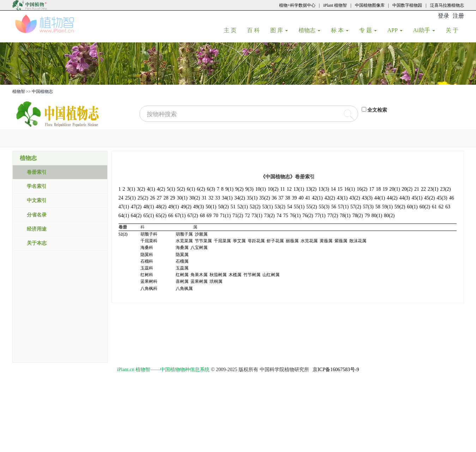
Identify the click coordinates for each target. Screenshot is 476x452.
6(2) (201, 189)
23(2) (445, 189)
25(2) (143, 198)
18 (378, 189)
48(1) (149, 207)
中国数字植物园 (407, 5)
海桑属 (182, 248)
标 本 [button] (340, 30)
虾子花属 (275, 241)
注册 (458, 16)
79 (367, 216)
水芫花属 (309, 241)
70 (216, 216)
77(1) (320, 216)
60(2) (425, 207)
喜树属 (182, 281)
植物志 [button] (309, 30)
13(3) (324, 189)
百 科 (256, 30)
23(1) (433, 189)
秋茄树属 (218, 275)
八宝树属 (199, 248)
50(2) (223, 207)
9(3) (249, 189)
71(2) (238, 216)
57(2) (356, 207)
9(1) (229, 189)
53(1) (267, 207)
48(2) (161, 207)
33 (218, 198)
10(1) (260, 189)
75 (286, 216)
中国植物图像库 (370, 5)
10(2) (273, 189)
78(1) (345, 216)
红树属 (182, 275)
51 (233, 207)
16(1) (350, 189)
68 (202, 216)
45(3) (442, 198)
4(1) (151, 189)
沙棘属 (201, 234)
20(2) (407, 189)
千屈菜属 (222, 241)
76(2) (308, 216)
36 (274, 198)
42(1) (317, 198)
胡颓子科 (149, 234)
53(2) (280, 207)
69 (209, 216)
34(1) (227, 198)
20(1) (394, 189)
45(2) (429, 198)
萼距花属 (256, 241)
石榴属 (182, 261)
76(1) (295, 216)
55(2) (312, 207)
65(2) (161, 216)
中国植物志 (42, 91)
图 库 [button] (279, 30)
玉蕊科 (147, 268)
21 (417, 189)
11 (282, 189)
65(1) (149, 216)
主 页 (233, 30)
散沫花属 (358, 241)
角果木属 (199, 275)
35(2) (265, 198)
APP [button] (395, 30)
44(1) (380, 198)
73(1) (257, 216)
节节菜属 (203, 241)
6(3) (211, 189)
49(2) (186, 207)
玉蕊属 (182, 268)
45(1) (417, 198)
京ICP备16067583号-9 (336, 370)
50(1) (211, 207)
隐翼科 (147, 255)
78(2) (357, 216)
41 (308, 198)
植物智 (19, 91)
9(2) (239, 189)
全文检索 (377, 110)
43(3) (367, 198)
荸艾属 (239, 241)
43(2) (355, 198)
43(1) (342, 198)
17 (372, 189)
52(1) (242, 207)
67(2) (193, 216)
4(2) (161, 189)
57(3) (368, 207)
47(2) (136, 207)
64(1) (124, 216)
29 (173, 198)
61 (434, 207)
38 (288, 198)
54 (290, 207)
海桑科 (147, 248)
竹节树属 (252, 275)
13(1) (299, 189)
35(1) (252, 198)
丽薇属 (292, 241)
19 (385, 189)
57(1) (343, 207)
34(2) (240, 198)
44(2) (392, 198)
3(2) (141, 189)
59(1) (387, 207)
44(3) (404, 198)
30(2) (194, 198)
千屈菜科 (149, 241)
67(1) (180, 216)
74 (279, 216)
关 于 (455, 30)
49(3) (198, 207)
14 (333, 189)
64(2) (136, 216)
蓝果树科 (149, 281)
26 (152, 198)
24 (121, 198)
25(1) (131, 198)
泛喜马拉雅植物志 (447, 5)
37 (281, 198)
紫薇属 (341, 241)
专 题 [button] (368, 30)
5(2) (181, 189)
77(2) (333, 216)
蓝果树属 (199, 281)
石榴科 (147, 261)
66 (171, 216)
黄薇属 (326, 241)
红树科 (147, 275)
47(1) (124, 207)
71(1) (225, 216)
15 (340, 189)
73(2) (269, 216)
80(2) (389, 216)
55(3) (324, 207)
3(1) (131, 189)
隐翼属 (182, 255)
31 (204, 198)
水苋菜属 (184, 241)
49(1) (174, 207)
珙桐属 (216, 281)
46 (452, 198)
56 (334, 207)
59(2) (400, 207)
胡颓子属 (184, 234)
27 (159, 198)
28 (166, 198)
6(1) (191, 189)
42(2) (330, 198)
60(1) (412, 207)
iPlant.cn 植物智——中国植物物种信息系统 (163, 370)
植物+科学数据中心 (297, 5)
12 (289, 189)
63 (448, 207)
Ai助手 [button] (424, 30)
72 (247, 216)
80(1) (377, 216)
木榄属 (235, 275)
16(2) (362, 189)
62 (441, 207)
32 (211, 198)
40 (301, 198)
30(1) (182, 198)
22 (423, 189)
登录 (444, 16)
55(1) (299, 207)
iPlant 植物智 (335, 5)
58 (378, 207)
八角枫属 (184, 289)
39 (294, 198)
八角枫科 (149, 289)
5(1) (171, 189)
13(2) (311, 189)
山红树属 (271, 275)
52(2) (255, 207)
